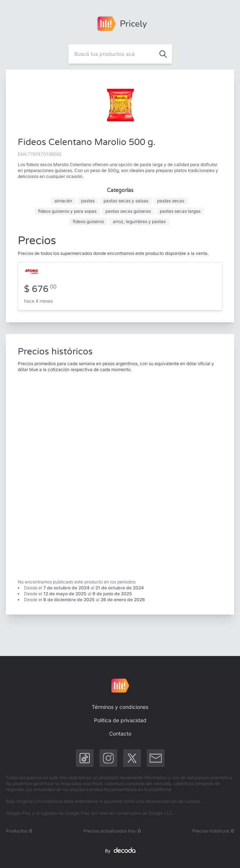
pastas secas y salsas (126, 201)
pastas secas (171, 201)
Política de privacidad (120, 720)
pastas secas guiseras (128, 211)
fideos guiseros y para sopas (67, 211)
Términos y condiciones (120, 707)
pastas (88, 201)
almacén (63, 201)
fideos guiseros (88, 221)
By (120, 851)
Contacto (120, 734)
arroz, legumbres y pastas (139, 221)
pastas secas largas (180, 211)
